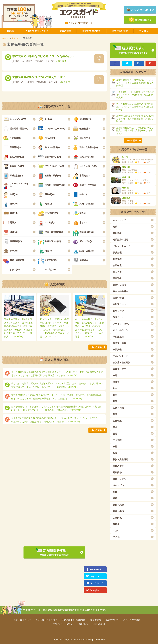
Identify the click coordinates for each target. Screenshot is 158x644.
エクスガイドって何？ (46, 620)
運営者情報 (96, 620)
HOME (11, 31)
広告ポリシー (112, 620)
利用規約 (83, 624)
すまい (15, 38)
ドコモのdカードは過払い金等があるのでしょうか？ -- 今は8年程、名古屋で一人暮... (135, 95)
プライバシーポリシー (64, 624)
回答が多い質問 (120, 31)
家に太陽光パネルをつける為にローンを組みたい (43, 56)
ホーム (5, 38)
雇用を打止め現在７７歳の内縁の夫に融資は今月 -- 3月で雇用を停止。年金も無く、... (135, 130)
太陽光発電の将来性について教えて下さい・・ (42, 77)
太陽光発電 (61, 61)
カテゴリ (144, 31)
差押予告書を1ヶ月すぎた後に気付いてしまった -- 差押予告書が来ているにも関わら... (135, 119)
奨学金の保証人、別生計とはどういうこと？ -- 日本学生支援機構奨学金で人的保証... (135, 83)
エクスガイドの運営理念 (74, 620)
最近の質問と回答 (91, 31)
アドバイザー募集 (132, 620)
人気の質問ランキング (37, 31)
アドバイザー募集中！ (79, 23)
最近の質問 (65, 31)
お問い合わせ (99, 624)
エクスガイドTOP (22, 620)
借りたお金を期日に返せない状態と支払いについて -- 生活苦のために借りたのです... (135, 107)
